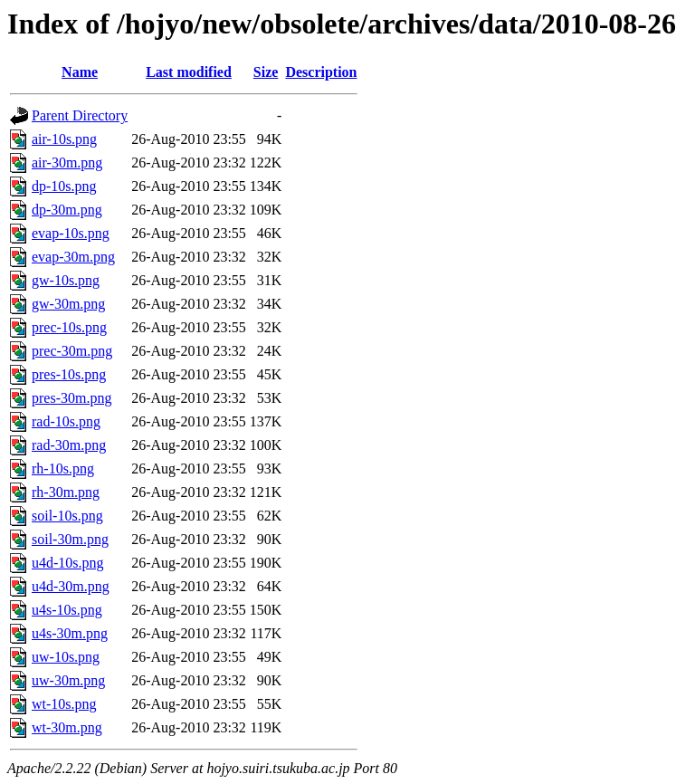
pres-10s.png (69, 374)
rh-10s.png (63, 468)
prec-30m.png (72, 351)
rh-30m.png (66, 492)
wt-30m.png (67, 727)
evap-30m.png (73, 257)
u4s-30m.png (70, 633)
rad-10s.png (66, 421)
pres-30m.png (71, 398)
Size (266, 72)
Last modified (189, 72)
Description (321, 72)
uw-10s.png (66, 657)
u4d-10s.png (68, 563)
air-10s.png (64, 139)
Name (80, 72)
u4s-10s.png (67, 610)
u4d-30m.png (71, 586)
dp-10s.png (64, 186)
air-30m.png (67, 163)
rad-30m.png (69, 445)
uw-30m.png (68, 680)
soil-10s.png (67, 516)
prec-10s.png (69, 327)
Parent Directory (80, 115)
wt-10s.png (64, 704)
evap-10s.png (71, 233)
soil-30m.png (70, 539)
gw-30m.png (68, 304)
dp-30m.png (67, 210)
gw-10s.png (66, 280)
